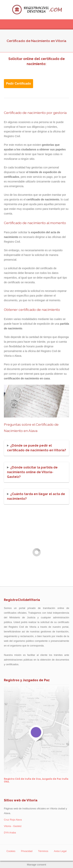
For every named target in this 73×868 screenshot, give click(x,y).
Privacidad (27, 851)
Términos (43, 851)
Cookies (11, 851)
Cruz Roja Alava (13, 820)
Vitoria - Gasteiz (13, 826)
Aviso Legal (60, 851)
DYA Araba (10, 833)
